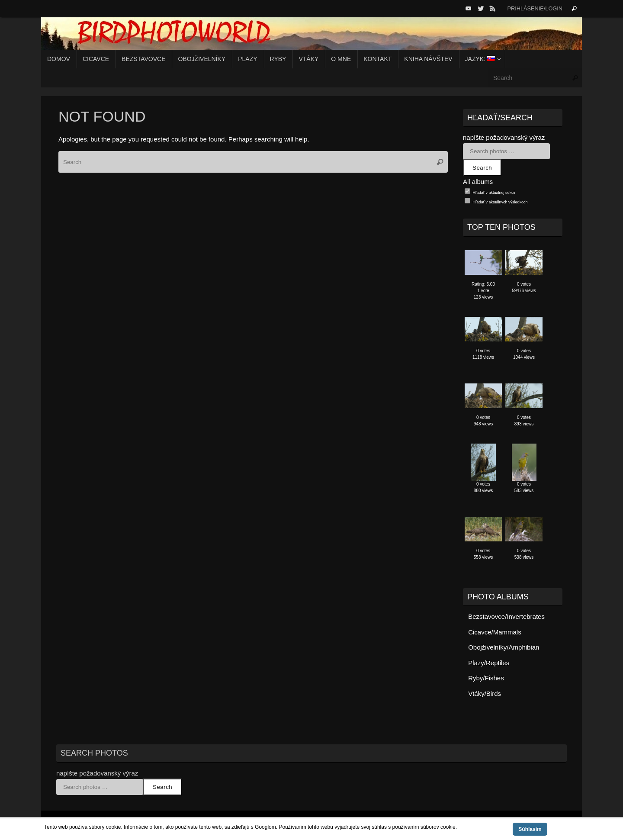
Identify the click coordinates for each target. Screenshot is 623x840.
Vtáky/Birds (485, 694)
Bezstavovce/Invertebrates (506, 616)
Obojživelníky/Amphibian (504, 647)
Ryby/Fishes (486, 678)
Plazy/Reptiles (489, 663)
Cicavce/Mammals (495, 632)
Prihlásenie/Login (535, 8)
